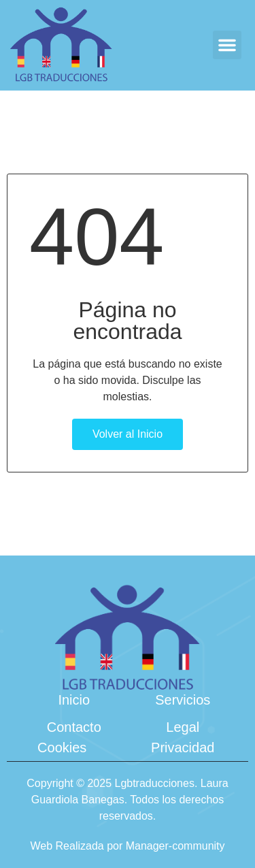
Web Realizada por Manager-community (127, 846)
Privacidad (183, 748)
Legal (183, 727)
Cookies (62, 748)
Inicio (74, 700)
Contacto (74, 727)
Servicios (183, 700)
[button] (227, 45)
